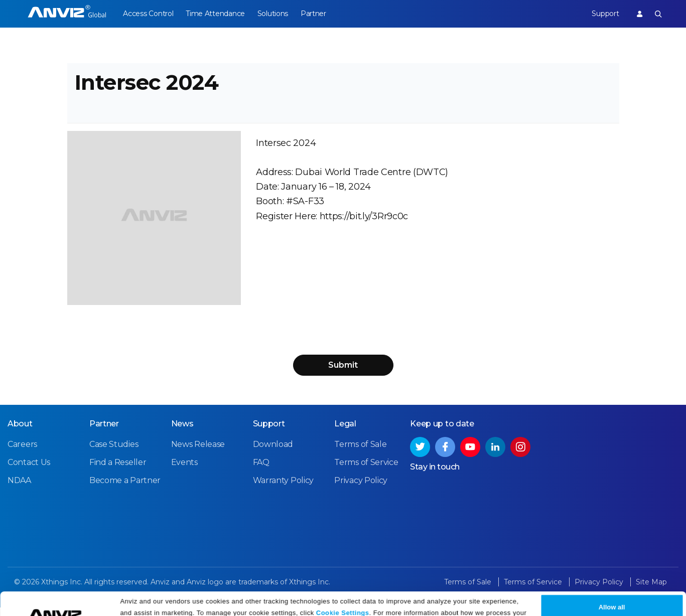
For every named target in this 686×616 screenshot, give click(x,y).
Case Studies (114, 453)
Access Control (148, 14)
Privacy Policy (268, 605)
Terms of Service (366, 471)
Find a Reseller (118, 471)
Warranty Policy (284, 489)
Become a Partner (125, 489)
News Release (198, 453)
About (20, 432)
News (182, 432)
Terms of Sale (360, 453)
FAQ (261, 471)
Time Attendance (218, 14)
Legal (345, 432)
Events (184, 471)
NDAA (19, 489)
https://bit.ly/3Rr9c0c (364, 222)
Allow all (612, 587)
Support (603, 14)
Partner (320, 14)
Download (273, 453)
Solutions (277, 14)
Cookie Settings (343, 592)
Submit (343, 373)
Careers (22, 453)
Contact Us (29, 471)
